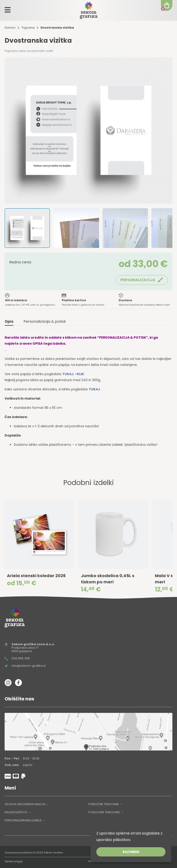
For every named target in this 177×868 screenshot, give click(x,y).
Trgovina (28, 28)
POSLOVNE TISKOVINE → (106, 812)
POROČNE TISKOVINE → (106, 804)
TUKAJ (94, 389)
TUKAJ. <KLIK (73, 374)
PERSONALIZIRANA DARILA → (25, 820)
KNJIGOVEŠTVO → (18, 812)
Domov (10, 28)
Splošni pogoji (14, 861)
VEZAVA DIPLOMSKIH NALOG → (27, 804)
